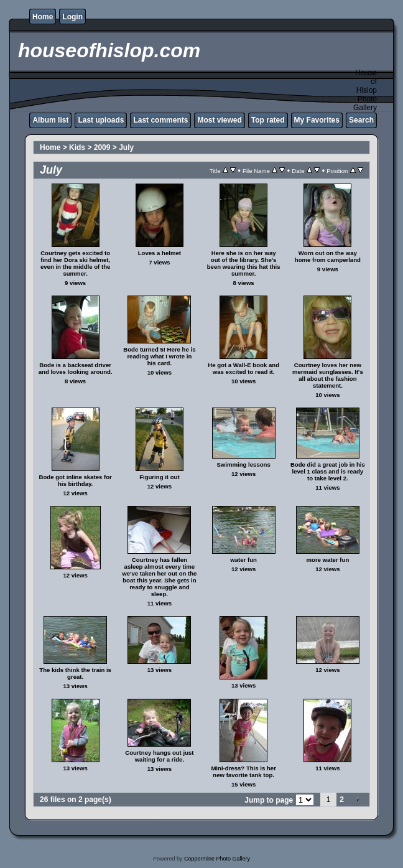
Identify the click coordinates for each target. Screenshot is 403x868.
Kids (77, 147)
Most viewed (219, 120)
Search (361, 120)
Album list (50, 120)
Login (72, 17)
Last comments (160, 120)
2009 (102, 147)
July (126, 147)
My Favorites (317, 120)
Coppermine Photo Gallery (217, 859)
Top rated (268, 120)
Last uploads (101, 120)
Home (43, 17)
